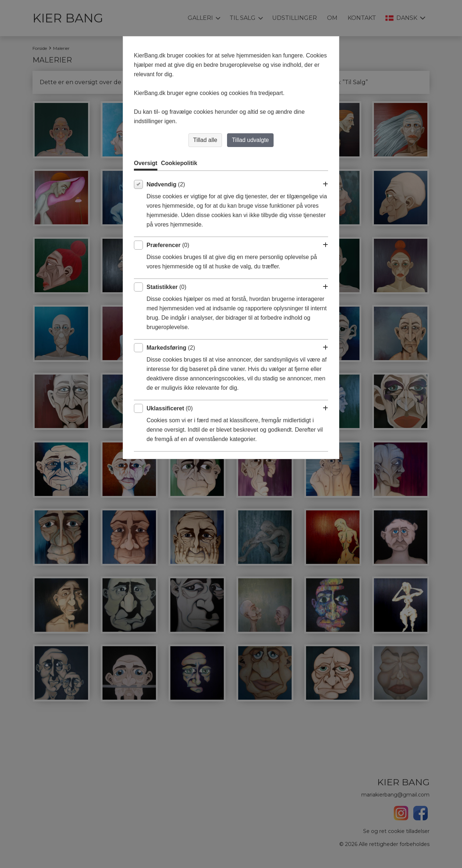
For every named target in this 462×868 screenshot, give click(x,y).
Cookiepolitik (179, 163)
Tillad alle (205, 140)
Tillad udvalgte (250, 140)
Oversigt (146, 163)
